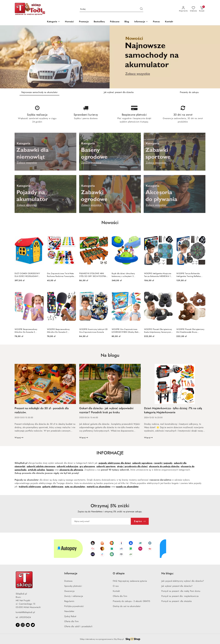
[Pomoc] (156, 22)
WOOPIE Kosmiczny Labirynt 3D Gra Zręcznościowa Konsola (93, 331)
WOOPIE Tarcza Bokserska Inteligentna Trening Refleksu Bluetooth (189, 275)
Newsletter (69, 611)
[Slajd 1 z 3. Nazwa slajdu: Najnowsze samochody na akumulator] (110, 57)
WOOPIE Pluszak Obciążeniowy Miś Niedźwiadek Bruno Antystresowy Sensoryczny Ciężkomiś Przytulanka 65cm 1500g (190, 331)
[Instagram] (23, 625)
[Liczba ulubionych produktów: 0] (193, 9)
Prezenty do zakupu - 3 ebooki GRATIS (131, 601)
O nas (116, 586)
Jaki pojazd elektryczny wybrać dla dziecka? (183, 581)
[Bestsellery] (99, 22)
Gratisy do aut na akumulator (127, 606)
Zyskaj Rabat (70, 616)
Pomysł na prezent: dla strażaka (177, 601)
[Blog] (127, 22)
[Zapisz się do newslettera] (101, 521)
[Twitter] (33, 625)
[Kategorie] (53, 22)
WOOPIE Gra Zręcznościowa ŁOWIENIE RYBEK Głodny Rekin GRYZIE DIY (126, 331)
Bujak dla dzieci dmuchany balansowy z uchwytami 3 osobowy (123, 275)
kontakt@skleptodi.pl (25, 612)
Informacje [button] (71, 573)
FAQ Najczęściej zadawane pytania (130, 581)
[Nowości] (69, 22)
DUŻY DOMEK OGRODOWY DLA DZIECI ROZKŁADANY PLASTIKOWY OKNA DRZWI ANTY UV (27, 275)
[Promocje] (84, 22)
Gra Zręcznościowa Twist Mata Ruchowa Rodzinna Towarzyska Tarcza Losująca (60, 275)
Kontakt (116, 591)
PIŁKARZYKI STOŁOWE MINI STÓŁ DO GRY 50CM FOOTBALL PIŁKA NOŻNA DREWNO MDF (94, 275)
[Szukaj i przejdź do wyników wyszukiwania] (141, 9)
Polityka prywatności (74, 606)
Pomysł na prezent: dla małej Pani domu (181, 591)
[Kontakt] (169, 22)
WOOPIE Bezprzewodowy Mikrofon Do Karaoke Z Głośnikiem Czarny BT (58, 331)
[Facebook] (18, 625)
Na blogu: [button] (168, 573)
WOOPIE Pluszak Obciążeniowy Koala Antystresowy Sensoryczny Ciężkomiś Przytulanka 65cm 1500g (158, 331)
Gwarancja (69, 591)
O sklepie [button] (119, 573)
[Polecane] (115, 22)
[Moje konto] (183, 9)
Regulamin (69, 601)
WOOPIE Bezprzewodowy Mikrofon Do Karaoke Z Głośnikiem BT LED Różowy (27, 331)
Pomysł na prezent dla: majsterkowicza (180, 596)
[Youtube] (28, 625)
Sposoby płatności (73, 586)
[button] (141, 22)
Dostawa (68, 581)
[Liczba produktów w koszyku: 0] (202, 9)
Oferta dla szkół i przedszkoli (78, 626)
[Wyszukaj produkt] (111, 9)
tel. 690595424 (23, 617)
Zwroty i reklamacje (74, 596)
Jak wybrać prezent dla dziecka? (177, 586)
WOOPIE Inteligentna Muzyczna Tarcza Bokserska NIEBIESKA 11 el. (158, 275)
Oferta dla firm (71, 621)
